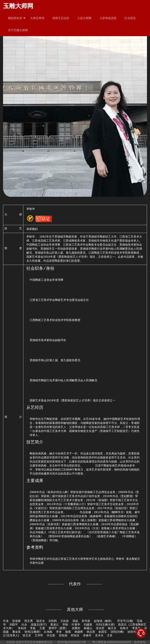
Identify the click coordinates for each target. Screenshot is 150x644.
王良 (110, 635)
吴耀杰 (76, 628)
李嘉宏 (136, 628)
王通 (42, 628)
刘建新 (88, 625)
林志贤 (91, 632)
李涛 (59, 632)
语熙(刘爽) (117, 632)
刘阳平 (14, 625)
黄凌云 (55, 625)
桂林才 (124, 628)
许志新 (51, 635)
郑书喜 (86, 621)
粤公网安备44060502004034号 (112, 642)
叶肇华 (76, 625)
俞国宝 (103, 632)
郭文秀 (29, 621)
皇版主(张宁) (39, 625)
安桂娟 (63, 635)
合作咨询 (140, 642)
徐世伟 (132, 632)
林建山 (88, 628)
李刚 (65, 625)
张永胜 (100, 628)
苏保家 (17, 621)
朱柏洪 (22, 628)
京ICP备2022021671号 (72, 642)
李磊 (33, 628)
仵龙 (6, 621)
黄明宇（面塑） (58, 628)
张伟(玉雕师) (32, 632)
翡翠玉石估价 (61, 18)
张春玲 (87, 635)
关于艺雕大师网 (18, 30)
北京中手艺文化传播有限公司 (34, 642)
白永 (24, 625)
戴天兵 (112, 628)
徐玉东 (27, 635)
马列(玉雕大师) (105, 625)
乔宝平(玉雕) (125, 621)
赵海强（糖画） (104, 621)
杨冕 (68, 632)
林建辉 (79, 632)
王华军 (39, 635)
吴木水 (99, 635)
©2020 (11, 642)
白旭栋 (48, 632)
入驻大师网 (84, 18)
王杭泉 (65, 621)
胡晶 (75, 621)
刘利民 (53, 621)
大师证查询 (37, 18)
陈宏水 (41, 621)
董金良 (17, 632)
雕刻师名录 (17, 18)
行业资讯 (130, 18)
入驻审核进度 (108, 18)
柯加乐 (75, 635)
